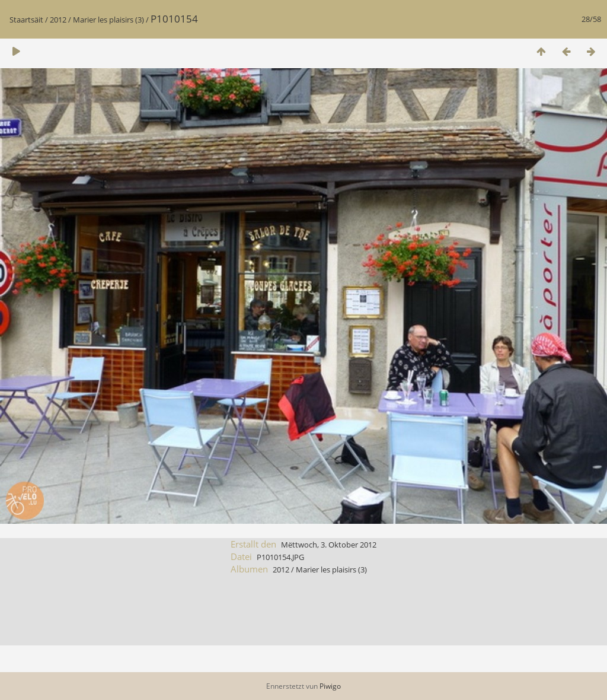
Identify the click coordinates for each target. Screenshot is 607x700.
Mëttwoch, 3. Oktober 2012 (329, 545)
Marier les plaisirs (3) (108, 20)
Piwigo (330, 686)
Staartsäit (26, 20)
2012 (58, 20)
